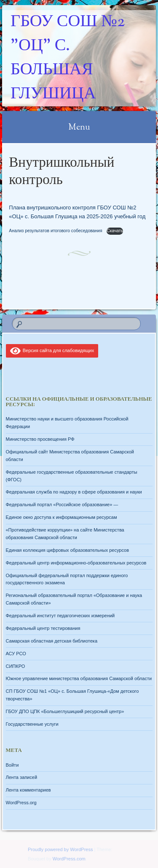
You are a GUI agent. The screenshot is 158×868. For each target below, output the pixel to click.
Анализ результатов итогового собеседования (56, 231)
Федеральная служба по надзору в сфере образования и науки (74, 492)
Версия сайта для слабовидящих (52, 350)
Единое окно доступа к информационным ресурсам (62, 517)
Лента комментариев (28, 790)
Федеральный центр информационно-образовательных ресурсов (76, 563)
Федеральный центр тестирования (43, 628)
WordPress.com (69, 859)
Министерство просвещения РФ (40, 439)
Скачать (115, 231)
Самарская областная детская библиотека (52, 641)
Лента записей (22, 777)
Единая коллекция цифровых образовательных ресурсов (68, 550)
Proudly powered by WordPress (60, 849)
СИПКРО (16, 666)
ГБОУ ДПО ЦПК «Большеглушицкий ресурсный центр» (65, 711)
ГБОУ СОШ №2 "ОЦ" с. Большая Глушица (68, 58)
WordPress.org (21, 803)
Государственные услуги (32, 724)
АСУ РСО (16, 654)
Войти (12, 765)
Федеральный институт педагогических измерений (60, 616)
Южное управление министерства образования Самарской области (79, 678)
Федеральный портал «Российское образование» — (62, 505)
